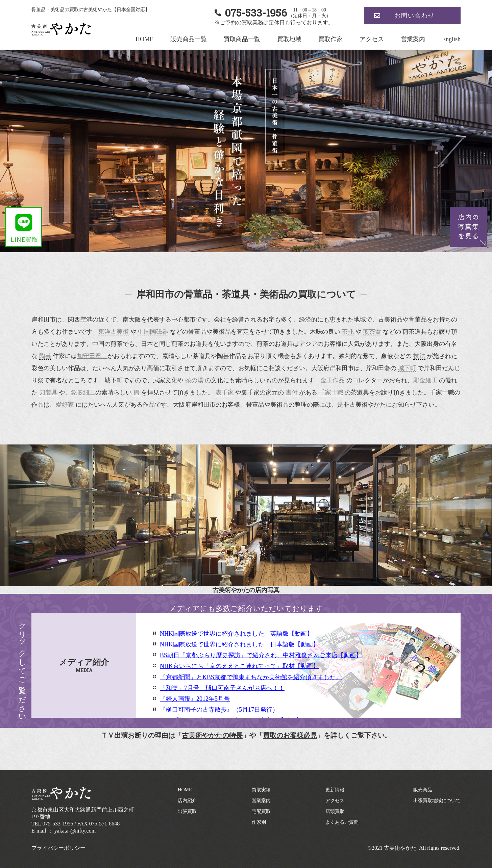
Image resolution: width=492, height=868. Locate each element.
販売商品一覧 (189, 39)
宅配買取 (261, 811)
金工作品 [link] (333, 380)
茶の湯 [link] (194, 380)
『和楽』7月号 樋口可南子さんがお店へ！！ (222, 688)
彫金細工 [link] (425, 380)
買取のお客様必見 (290, 735)
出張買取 (187, 811)
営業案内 (413, 39)
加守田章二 (92, 356)
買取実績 (261, 790)
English (451, 39)
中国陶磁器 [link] (153, 332)
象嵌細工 (83, 392)
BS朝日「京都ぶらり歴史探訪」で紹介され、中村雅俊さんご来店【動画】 (261, 655)
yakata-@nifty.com (75, 831)
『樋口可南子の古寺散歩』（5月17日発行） (219, 710)
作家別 (259, 822)
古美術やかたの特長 (212, 735)
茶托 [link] (348, 332)
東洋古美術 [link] (114, 332)
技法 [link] (419, 356)
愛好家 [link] (65, 405)
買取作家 (330, 39)
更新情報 (335, 790)
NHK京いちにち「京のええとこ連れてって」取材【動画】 (239, 666)
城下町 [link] (407, 368)
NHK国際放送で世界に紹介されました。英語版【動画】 (236, 634)
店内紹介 (187, 801)
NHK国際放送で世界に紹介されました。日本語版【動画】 (239, 644)
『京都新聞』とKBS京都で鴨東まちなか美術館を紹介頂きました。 (251, 677)
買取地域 (289, 39)
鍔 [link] (137, 392)
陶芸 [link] (45, 356)
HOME (144, 39)
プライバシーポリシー (58, 848)
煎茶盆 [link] (372, 332)
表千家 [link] (225, 392)
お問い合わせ (415, 16)
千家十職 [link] (331, 392)
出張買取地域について (437, 801)
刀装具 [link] (48, 392)
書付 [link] (292, 392)
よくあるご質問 (342, 822)
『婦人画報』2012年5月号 (195, 699)
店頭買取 (335, 811)
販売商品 (423, 790)
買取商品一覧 (242, 39)
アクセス (372, 39)
